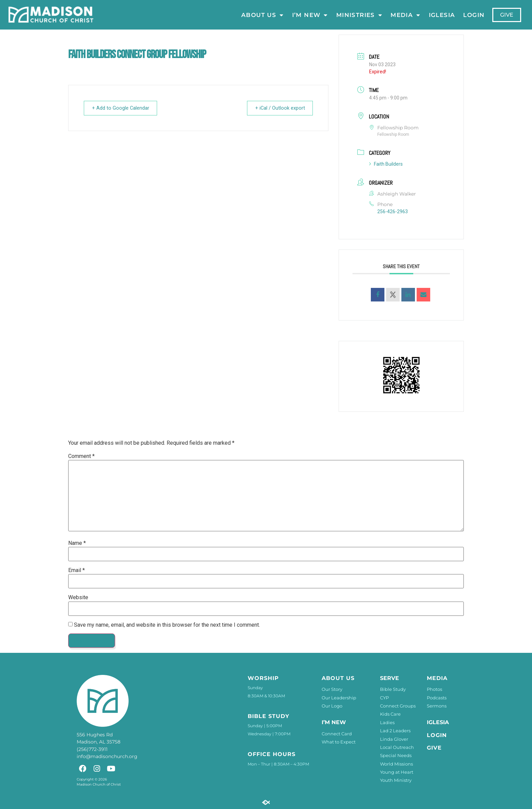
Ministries (359, 15)
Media (406, 15)
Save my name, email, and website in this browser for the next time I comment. (167, 625)
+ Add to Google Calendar (122, 108)
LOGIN (474, 15)
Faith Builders (386, 164)
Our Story (332, 689)
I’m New (310, 15)
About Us (263, 15)
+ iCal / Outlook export (278, 108)
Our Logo (332, 706)
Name (77, 543)
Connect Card (337, 734)
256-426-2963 (393, 212)
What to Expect (339, 742)
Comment (81, 456)
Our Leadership (339, 698)
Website (78, 597)
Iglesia (442, 15)
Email (77, 570)
